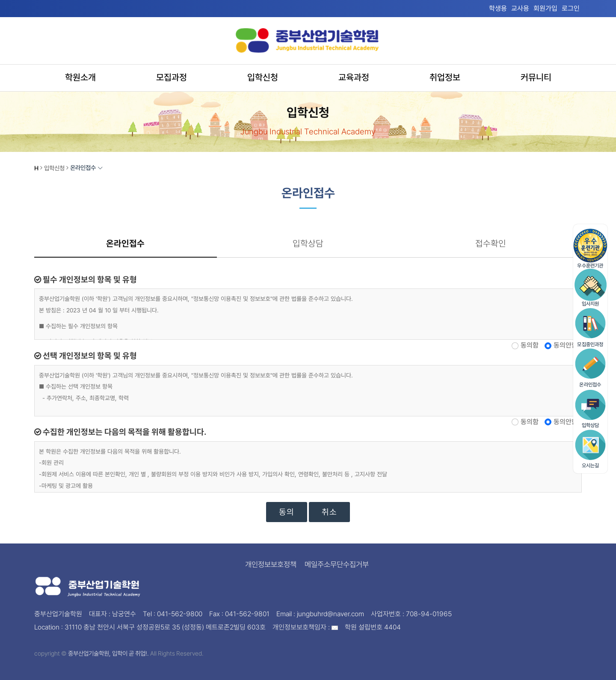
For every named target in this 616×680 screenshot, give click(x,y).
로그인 (571, 8)
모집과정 (172, 76)
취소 (329, 512)
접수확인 (491, 244)
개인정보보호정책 (271, 565)
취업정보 (445, 76)
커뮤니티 (536, 76)
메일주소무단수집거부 (337, 565)
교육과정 (354, 76)
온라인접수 (125, 244)
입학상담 (308, 244)
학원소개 (80, 76)
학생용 (498, 8)
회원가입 (545, 8)
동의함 (530, 346)
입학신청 (263, 76)
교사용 (520, 8)
